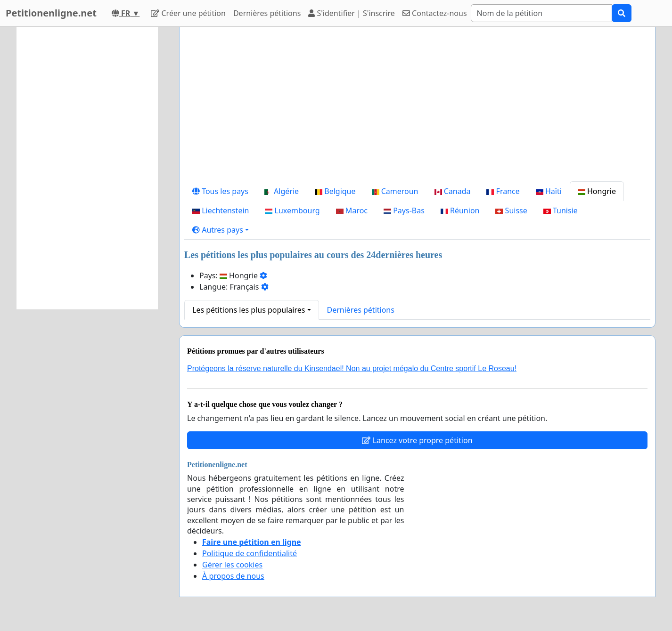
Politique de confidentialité (250, 553)
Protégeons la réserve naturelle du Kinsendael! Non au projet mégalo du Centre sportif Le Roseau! (352, 368)
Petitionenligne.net (51, 13)
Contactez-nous (435, 13)
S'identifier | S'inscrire (352, 13)
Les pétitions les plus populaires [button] (249, 310)
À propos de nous (233, 576)
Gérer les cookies (232, 565)
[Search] (541, 13)
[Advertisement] (417, 108)
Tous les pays (220, 191)
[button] (221, 230)
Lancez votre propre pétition (417, 440)
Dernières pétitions (267, 13)
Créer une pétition (188, 13)
